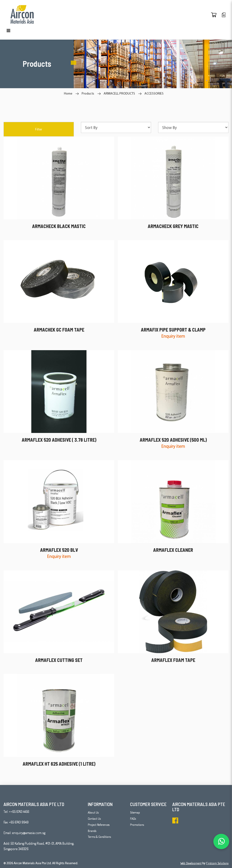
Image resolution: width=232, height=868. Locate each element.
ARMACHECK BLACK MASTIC (59, 226)
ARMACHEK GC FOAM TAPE (59, 330)
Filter (39, 129)
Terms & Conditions (99, 837)
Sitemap (135, 812)
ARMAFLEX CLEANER (173, 550)
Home (68, 93)
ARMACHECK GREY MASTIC (173, 226)
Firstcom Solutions (217, 863)
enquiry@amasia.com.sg (29, 833)
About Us (93, 812)
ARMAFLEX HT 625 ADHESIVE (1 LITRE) (59, 764)
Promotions (137, 825)
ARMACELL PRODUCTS (119, 93)
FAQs (133, 818)
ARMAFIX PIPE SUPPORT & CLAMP (173, 330)
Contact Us (94, 818)
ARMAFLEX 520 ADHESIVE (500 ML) (173, 440)
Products (88, 93)
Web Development (191, 863)
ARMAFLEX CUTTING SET (59, 660)
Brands (92, 831)
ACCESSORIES (154, 93)
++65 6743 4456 (19, 812)
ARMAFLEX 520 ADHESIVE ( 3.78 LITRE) (59, 440)
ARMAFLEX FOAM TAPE (173, 660)
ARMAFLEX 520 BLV (59, 550)
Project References (99, 825)
